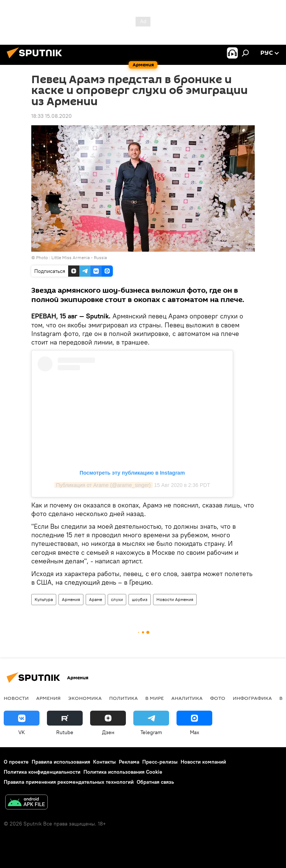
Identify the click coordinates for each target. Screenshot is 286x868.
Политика (123, 698)
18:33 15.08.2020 (52, 116)
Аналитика (187, 698)
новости (16, 698)
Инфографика (252, 698)
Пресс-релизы (160, 762)
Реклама (129, 762)
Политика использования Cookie (123, 772)
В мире (155, 698)
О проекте (16, 762)
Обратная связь (155, 782)
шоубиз (140, 599)
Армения (71, 599)
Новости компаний (203, 762)
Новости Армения (175, 599)
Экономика (85, 698)
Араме (96, 599)
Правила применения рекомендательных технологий (69, 782)
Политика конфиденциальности (42, 772)
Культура (44, 599)
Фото (218, 698)
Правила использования (61, 762)
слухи (117, 599)
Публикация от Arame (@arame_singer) (104, 485)
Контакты (104, 762)
